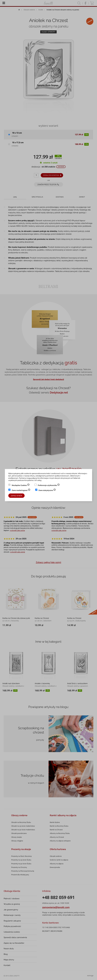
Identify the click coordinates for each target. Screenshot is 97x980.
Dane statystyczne (47, 491)
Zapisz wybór (16, 496)
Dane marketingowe (21, 491)
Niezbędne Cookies (21, 486)
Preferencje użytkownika (49, 486)
